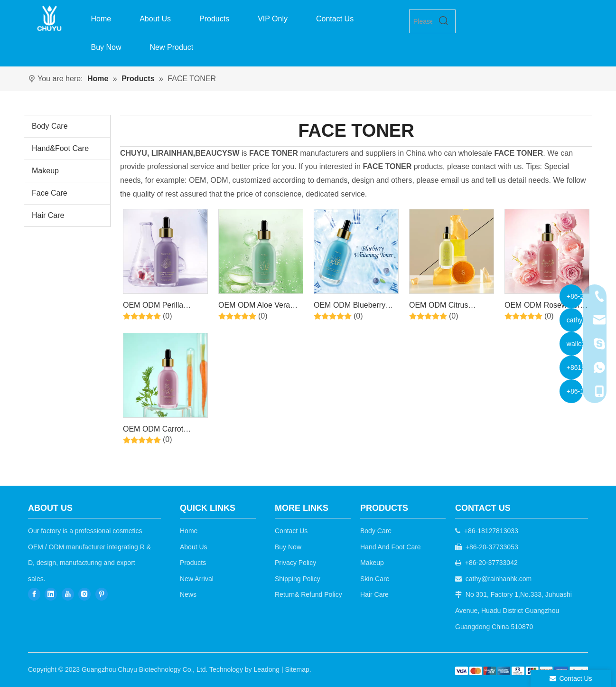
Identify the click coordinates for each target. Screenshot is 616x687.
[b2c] (522, 671)
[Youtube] (68, 594)
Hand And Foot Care (391, 547)
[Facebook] (34, 594)
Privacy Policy (295, 563)
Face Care (50, 193)
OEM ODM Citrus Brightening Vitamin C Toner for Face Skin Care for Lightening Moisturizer (451, 307)
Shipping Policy (298, 579)
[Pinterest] (102, 594)
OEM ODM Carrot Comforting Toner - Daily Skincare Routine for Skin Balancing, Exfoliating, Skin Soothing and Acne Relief (164, 431)
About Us (194, 547)
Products (193, 563)
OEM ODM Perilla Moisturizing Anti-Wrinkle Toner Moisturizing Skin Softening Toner (164, 307)
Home (189, 531)
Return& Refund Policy (308, 594)
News (188, 594)
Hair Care (48, 215)
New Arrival (197, 579)
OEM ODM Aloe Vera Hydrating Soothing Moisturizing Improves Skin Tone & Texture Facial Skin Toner (255, 307)
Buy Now (288, 547)
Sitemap (297, 669)
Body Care (50, 126)
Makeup (45, 171)
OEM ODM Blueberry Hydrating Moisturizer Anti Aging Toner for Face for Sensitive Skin (353, 307)
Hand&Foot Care (60, 148)
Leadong (267, 669)
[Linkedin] (51, 594)
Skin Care (375, 579)
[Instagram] (84, 594)
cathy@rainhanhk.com (499, 579)
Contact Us (291, 531)
